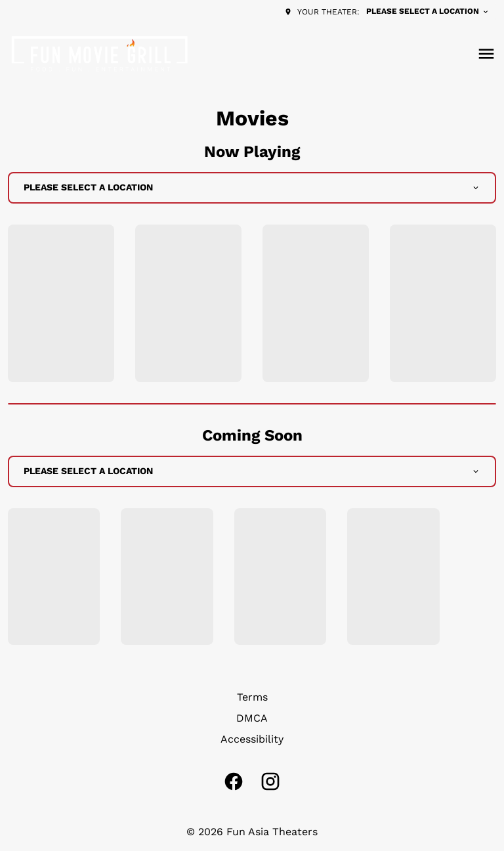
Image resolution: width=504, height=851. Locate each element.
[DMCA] (252, 718)
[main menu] (486, 54)
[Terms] (252, 697)
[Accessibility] (252, 739)
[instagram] (270, 781)
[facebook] (234, 781)
